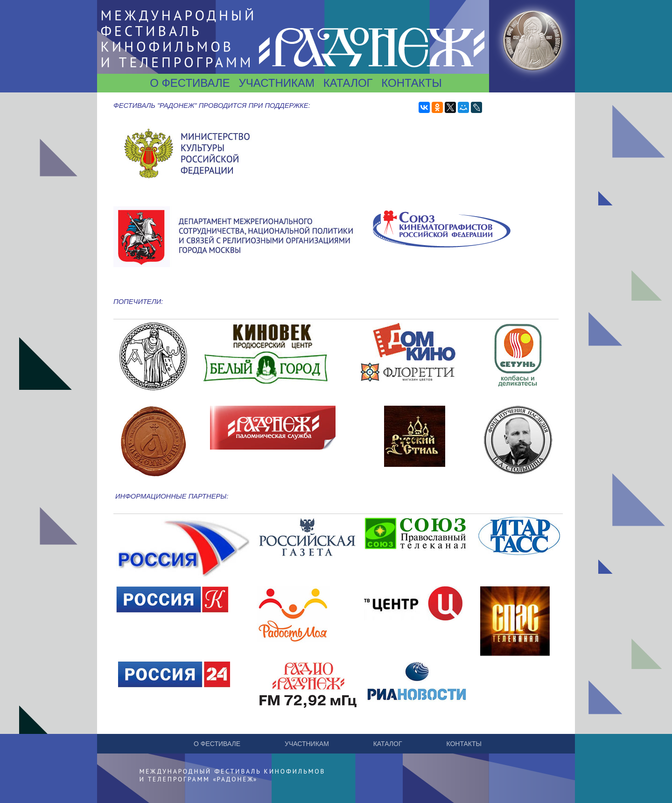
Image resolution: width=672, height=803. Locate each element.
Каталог (348, 83)
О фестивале (190, 83)
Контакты (411, 83)
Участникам (276, 83)
